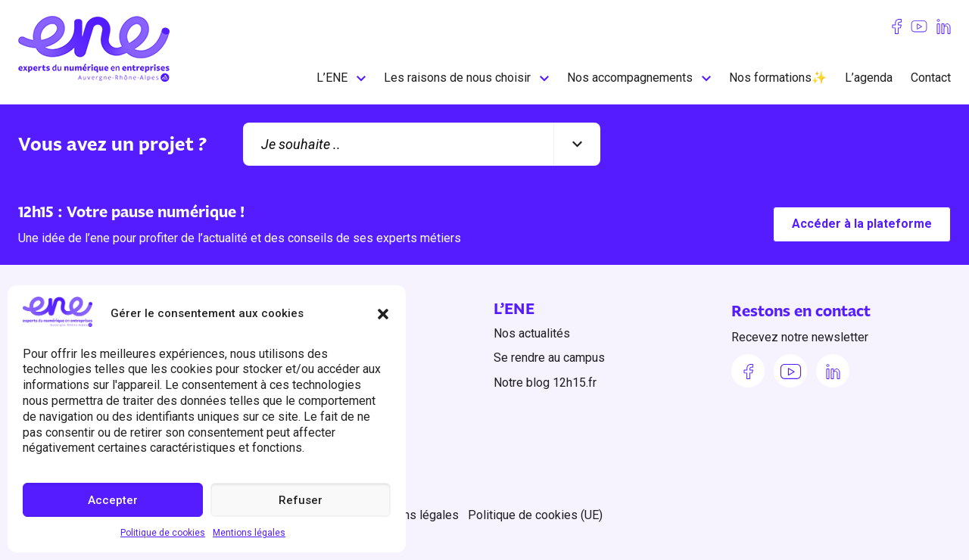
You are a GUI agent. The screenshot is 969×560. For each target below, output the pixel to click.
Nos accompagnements (630, 78)
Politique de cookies (163, 533)
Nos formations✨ (778, 78)
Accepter (113, 500)
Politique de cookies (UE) (535, 515)
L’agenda (869, 78)
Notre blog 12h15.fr (545, 383)
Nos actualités (532, 333)
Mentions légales (249, 533)
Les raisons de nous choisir (457, 78)
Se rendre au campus (549, 358)
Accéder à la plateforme (862, 224)
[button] (383, 314)
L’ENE (332, 78)
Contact (931, 78)
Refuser (301, 500)
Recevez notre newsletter (800, 338)
